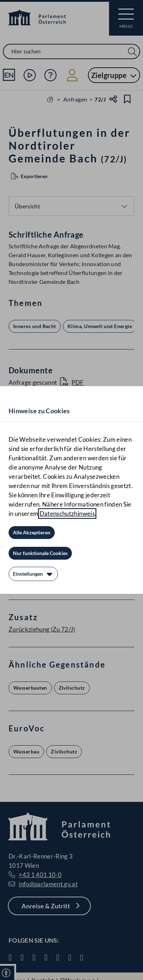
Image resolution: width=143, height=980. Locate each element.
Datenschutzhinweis (67, 514)
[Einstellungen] (33, 574)
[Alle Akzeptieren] (32, 533)
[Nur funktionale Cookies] (40, 553)
